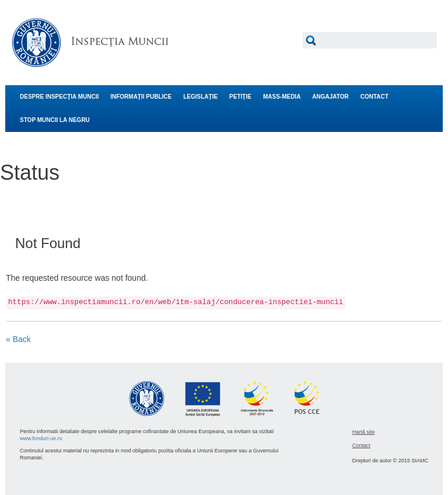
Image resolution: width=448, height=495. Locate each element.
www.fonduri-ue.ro (41, 438)
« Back (18, 339)
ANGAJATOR (330, 97)
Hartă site (364, 432)
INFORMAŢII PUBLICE (141, 97)
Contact (361, 445)
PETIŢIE (240, 97)
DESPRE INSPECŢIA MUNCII (59, 97)
